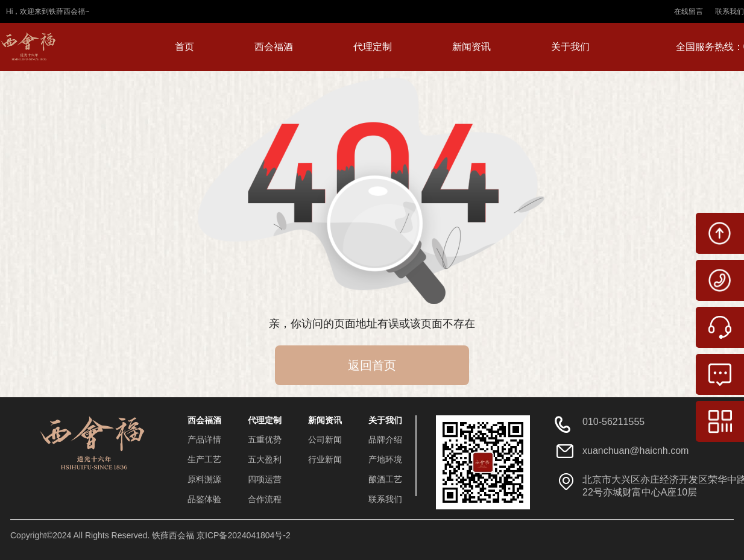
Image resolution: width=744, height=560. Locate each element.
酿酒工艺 (385, 479)
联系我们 (730, 11)
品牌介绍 (385, 439)
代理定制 (373, 47)
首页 (184, 47)
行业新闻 (325, 459)
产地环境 (385, 459)
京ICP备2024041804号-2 (244, 535)
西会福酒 (274, 47)
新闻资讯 (471, 47)
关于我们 (570, 47)
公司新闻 (325, 439)
